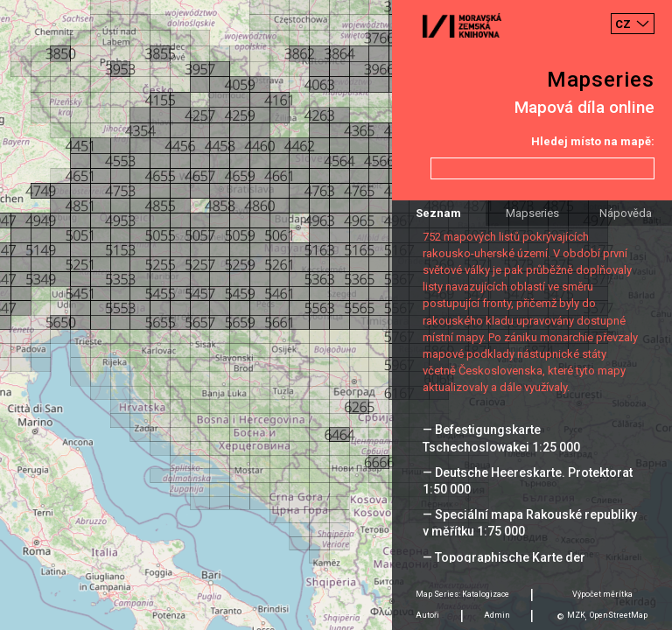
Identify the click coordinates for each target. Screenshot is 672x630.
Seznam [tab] (438, 213)
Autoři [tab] (427, 615)
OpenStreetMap (619, 615)
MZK (576, 615)
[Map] (336, 315)
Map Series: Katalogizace (462, 594)
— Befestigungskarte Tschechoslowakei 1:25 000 (501, 438)
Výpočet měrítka (602, 594)
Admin (497, 615)
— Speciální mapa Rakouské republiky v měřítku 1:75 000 (530, 523)
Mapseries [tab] (532, 213)
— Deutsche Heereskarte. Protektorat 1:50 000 (528, 481)
